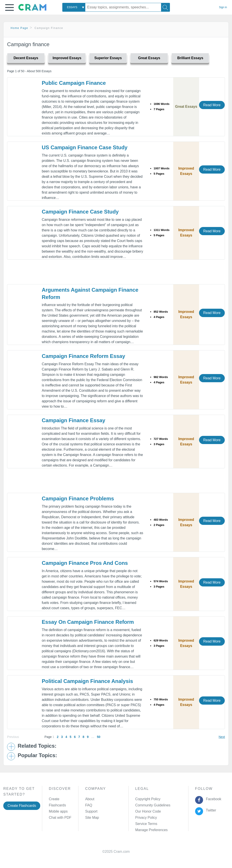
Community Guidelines (153, 805)
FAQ (89, 805)
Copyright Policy (148, 799)
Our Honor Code (148, 811)
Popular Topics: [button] (37, 755)
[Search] (165, 7)
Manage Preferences (151, 830)
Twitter (210, 810)
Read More (212, 105)
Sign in (223, 7)
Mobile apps (58, 811)
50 (98, 737)
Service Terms (146, 824)
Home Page (19, 28)
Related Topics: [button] (37, 746)
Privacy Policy (146, 818)
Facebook (213, 799)
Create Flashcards (22, 806)
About (90, 799)
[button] (10, 8)
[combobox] (74, 7)
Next (222, 737)
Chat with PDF (60, 818)
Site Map (92, 818)
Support (91, 811)
